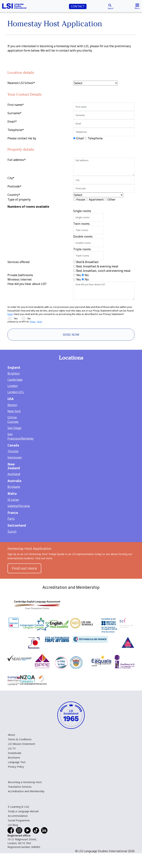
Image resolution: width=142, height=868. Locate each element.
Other (112, 199)
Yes (79, 275)
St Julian (13, 500)
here (10, 314)
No (87, 275)
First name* (16, 105)
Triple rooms (82, 249)
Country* (14, 195)
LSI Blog (13, 825)
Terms (40, 322)
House (81, 199)
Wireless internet (20, 279)
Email (80, 138)
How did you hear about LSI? (27, 284)
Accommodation (18, 816)
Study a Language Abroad (23, 811)
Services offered (18, 262)
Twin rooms (81, 224)
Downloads (15, 753)
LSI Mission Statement (22, 744)
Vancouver (15, 457)
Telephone (95, 138)
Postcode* (14, 186)
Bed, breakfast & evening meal (97, 266)
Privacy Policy (16, 767)
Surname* (15, 113)
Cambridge (15, 380)
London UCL (16, 392)
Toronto (13, 451)
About (11, 735)
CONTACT (78, 6)
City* (11, 178)
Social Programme (19, 820)
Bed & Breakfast (87, 262)
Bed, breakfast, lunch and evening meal (103, 271)
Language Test (17, 762)
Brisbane (14, 487)
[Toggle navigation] (137, 6)
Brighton (14, 373)
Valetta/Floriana (19, 506)
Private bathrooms (20, 275)
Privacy (33, 322)
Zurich (12, 532)
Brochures (14, 758)
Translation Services (20, 787)
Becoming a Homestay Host (25, 782)
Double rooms (83, 236)
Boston (12, 405)
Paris (11, 519)
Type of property (19, 199)
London (13, 386)
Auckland (14, 474)
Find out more (24, 568)
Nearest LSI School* (21, 83)
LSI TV (12, 748)
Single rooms (82, 211)
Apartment (96, 199)
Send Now (71, 335)
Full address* (17, 160)
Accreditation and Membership (26, 791)
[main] (71, 289)
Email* (12, 122)
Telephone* (16, 130)
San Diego (14, 428)
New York (14, 411)
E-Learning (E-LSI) (18, 807)
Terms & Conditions (20, 739)
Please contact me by (22, 138)
